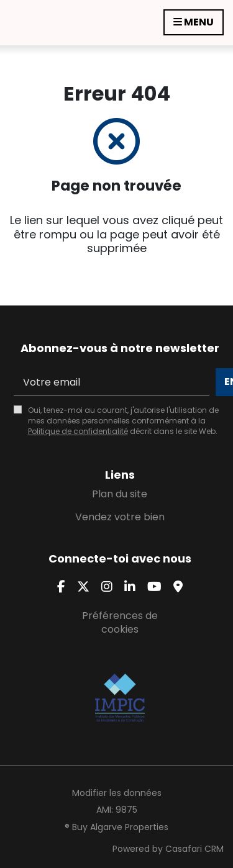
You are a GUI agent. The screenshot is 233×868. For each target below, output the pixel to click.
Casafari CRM (194, 849)
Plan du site (120, 494)
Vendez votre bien (120, 517)
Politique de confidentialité (78, 431)
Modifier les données (117, 793)
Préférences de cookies (120, 622)
